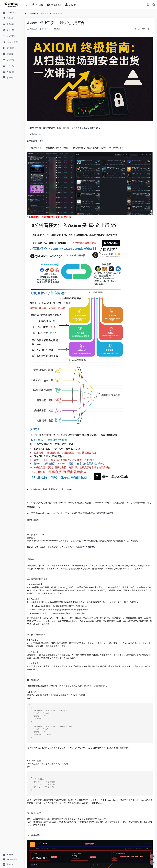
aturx (57, 29)
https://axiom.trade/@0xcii (44, 541)
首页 (28, 14)
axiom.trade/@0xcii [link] (58, 217)
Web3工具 (35, 14)
